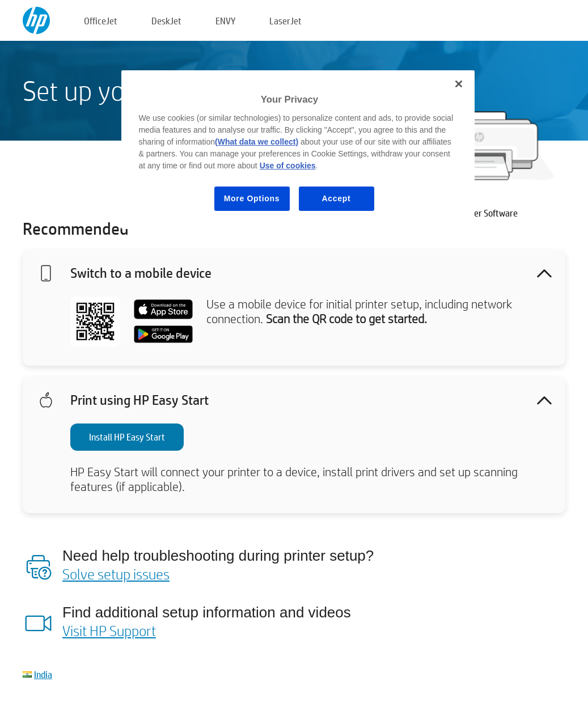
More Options (252, 198)
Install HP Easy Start (127, 437)
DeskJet (166, 21)
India (43, 674)
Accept (337, 198)
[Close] (459, 84)
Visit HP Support (109, 630)
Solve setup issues (116, 574)
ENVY (225, 21)
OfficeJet (101, 21)
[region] (298, 150)
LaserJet (285, 21)
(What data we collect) (257, 142)
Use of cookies (288, 166)
